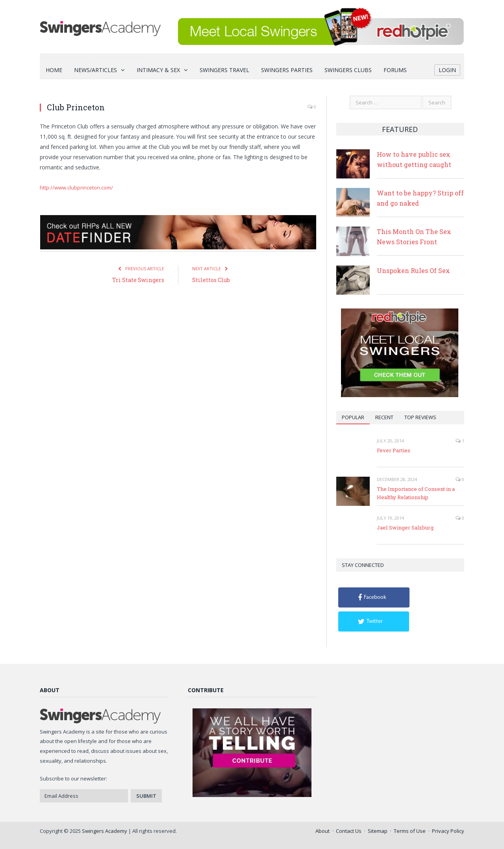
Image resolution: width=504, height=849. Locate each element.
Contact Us (349, 831)
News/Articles (95, 70)
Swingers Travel (224, 70)
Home (54, 70)
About (322, 831)
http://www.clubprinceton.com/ (76, 188)
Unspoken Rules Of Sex (413, 270)
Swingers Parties (287, 70)
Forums (395, 70)
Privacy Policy (448, 831)
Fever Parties (394, 450)
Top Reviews (420, 417)
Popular (353, 417)
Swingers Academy (105, 831)
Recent (384, 417)
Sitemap (378, 831)
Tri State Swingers (138, 280)
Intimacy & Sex (158, 70)
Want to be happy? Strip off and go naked (420, 198)
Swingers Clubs (348, 70)
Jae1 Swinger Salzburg (405, 528)
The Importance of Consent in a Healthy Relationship (416, 493)
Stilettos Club (211, 280)
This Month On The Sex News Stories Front (414, 237)
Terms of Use (410, 831)
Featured (400, 129)
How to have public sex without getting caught (414, 159)
